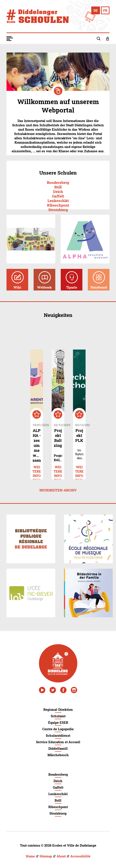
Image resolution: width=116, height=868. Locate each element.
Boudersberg (58, 182)
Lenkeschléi (58, 201)
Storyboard (99, 287)
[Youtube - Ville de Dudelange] (42, 690)
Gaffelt (58, 196)
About (61, 856)
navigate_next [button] (74, 334)
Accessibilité (80, 856)
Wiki (17, 287)
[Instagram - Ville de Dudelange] (74, 690)
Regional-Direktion (58, 709)
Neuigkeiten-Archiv (58, 490)
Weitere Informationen (37, 467)
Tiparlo (72, 287)
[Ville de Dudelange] (58, 663)
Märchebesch (58, 755)
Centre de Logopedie (58, 729)
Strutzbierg (58, 210)
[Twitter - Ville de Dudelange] (53, 690)
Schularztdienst (58, 735)
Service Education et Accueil (58, 742)
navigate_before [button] (42, 334)
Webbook (44, 287)
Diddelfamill (58, 748)
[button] (13, 39)
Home (30, 856)
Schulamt (58, 716)
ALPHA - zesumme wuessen (37, 445)
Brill (58, 187)
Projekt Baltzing (58, 438)
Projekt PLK (79, 436)
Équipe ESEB (58, 722)
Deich (58, 192)
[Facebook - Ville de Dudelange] (63, 690)
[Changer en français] (105, 10)
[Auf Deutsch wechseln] (96, 10)
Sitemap (46, 856)
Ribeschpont (58, 205)
